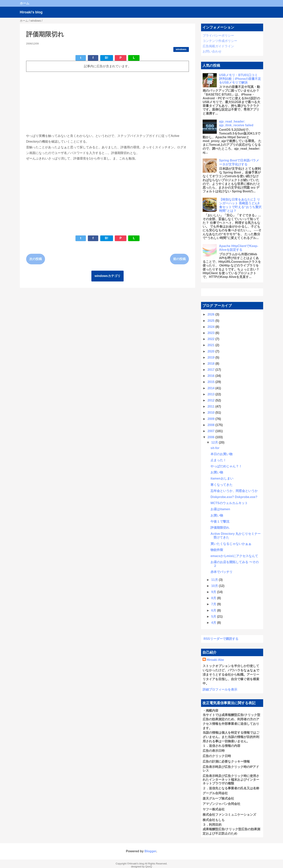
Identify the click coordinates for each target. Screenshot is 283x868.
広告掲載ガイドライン (218, 46)
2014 (211, 388)
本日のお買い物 (221, 454)
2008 (211, 425)
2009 (211, 419)
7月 (214, 604)
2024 (211, 327)
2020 (211, 351)
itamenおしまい (222, 478)
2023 (211, 333)
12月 (215, 442)
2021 (211, 345)
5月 (214, 617)
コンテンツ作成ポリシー (220, 41)
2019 (211, 357)
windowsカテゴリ (108, 276)
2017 (211, 370)
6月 (214, 610)
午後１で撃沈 (220, 522)
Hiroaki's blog (31, 12)
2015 (211, 382)
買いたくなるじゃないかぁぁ (231, 544)
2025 (211, 321)
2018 (211, 364)
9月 (214, 592)
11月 (215, 580)
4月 (214, 623)
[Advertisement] (108, 102)
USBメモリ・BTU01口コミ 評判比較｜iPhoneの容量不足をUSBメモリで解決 (240, 79)
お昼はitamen (220, 509)
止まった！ (218, 460)
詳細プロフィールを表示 (220, 690)
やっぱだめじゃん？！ (226, 466)
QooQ (149, 867)
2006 (211, 437)
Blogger (150, 851)
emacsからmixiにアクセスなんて (234, 556)
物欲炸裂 (217, 550)
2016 (211, 376)
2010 (211, 413)
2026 (211, 314)
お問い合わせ (212, 51)
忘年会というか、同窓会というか (234, 491)
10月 (215, 586)
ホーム (25, 3)
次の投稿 (36, 259)
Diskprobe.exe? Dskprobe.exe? (234, 497)
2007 (211, 431)
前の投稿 (179, 259)
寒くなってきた (221, 485)
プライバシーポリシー (218, 36)
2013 (211, 394)
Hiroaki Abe (215, 660)
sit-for (215, 448)
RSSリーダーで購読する (221, 639)
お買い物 (217, 472)
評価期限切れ (220, 528)
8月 (214, 598)
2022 (211, 339)
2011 (211, 406)
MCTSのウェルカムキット (229, 503)
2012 (211, 400)
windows (181, 49)
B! (107, 58)
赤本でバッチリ (221, 572)
